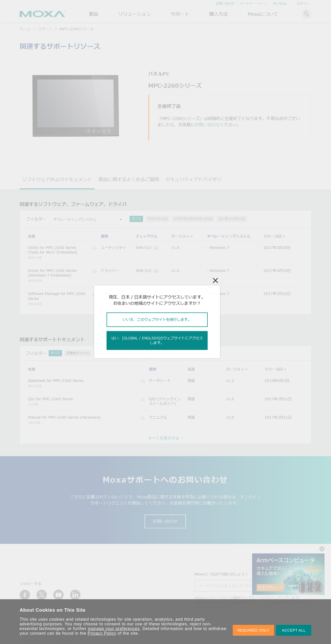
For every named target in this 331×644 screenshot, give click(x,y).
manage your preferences (114, 629)
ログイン (303, 3)
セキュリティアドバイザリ (193, 179)
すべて (136, 219)
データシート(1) (107, 353)
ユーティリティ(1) (232, 219)
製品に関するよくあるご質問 (129, 179)
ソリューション (134, 14)
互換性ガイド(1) (78, 353)
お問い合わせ (225, 3)
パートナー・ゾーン (254, 3)
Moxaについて (263, 14)
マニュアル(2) (135, 353)
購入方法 (219, 14)
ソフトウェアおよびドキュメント (57, 179)
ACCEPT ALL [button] (294, 630)
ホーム (25, 29)
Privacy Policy (102, 633)
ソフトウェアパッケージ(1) (193, 219)
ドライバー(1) (157, 219)
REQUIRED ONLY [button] (253, 630)
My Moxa (280, 3)
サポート (180, 14)
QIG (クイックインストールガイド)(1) (179, 353)
